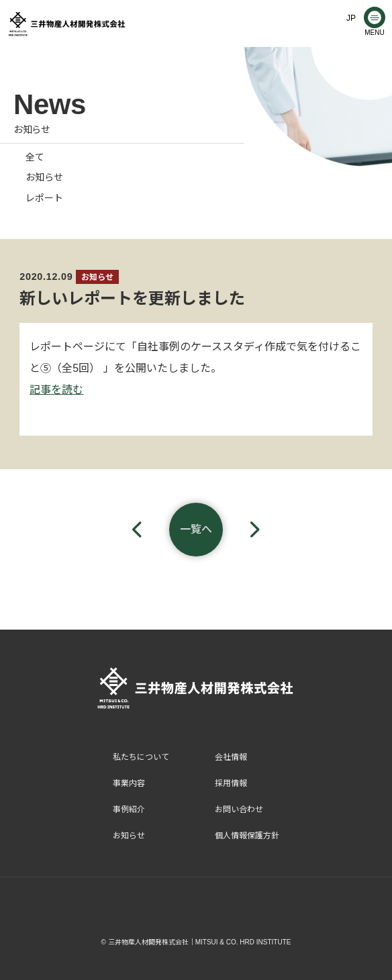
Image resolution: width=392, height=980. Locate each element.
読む (72, 390)
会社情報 (231, 757)
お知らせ (44, 177)
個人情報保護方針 (247, 836)
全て (35, 157)
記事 (40, 390)
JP (351, 18)
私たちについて (141, 757)
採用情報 (231, 783)
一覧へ (196, 529)
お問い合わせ (239, 810)
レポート (44, 198)
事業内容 (129, 783)
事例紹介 (129, 810)
